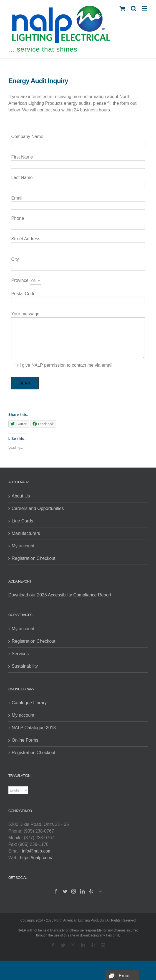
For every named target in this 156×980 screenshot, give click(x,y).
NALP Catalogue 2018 (34, 728)
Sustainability (25, 666)
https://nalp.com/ (36, 858)
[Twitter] (65, 891)
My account (23, 546)
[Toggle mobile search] (134, 8)
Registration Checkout (33, 558)
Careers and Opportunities (38, 508)
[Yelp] (91, 891)
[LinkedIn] (82, 891)
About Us (21, 496)
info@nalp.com (37, 851)
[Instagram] (74, 891)
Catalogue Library (29, 703)
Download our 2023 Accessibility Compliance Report (60, 595)
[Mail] (100, 891)
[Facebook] (56, 891)
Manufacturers (26, 533)
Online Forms (25, 740)
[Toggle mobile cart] (122, 8)
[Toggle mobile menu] (145, 8)
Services (20, 654)
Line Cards (22, 521)
